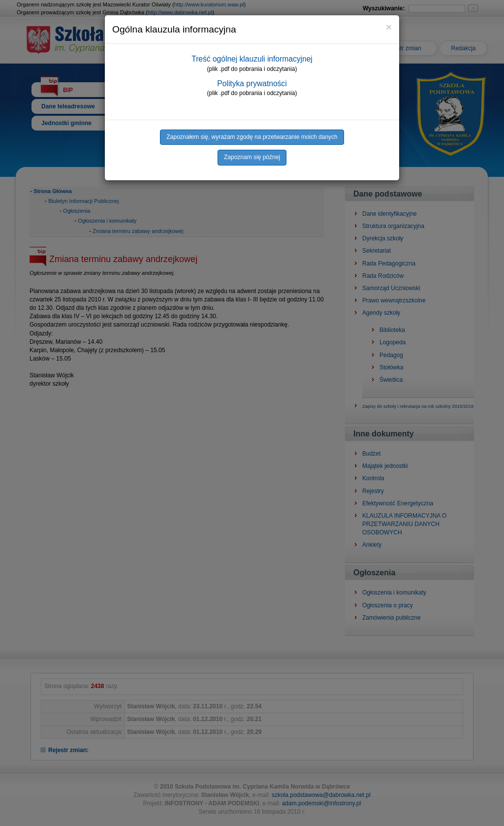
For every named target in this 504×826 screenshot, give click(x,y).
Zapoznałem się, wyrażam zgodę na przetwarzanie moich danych (252, 137)
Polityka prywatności (252, 83)
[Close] (389, 27)
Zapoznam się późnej (252, 157)
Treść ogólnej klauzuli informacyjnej (252, 59)
